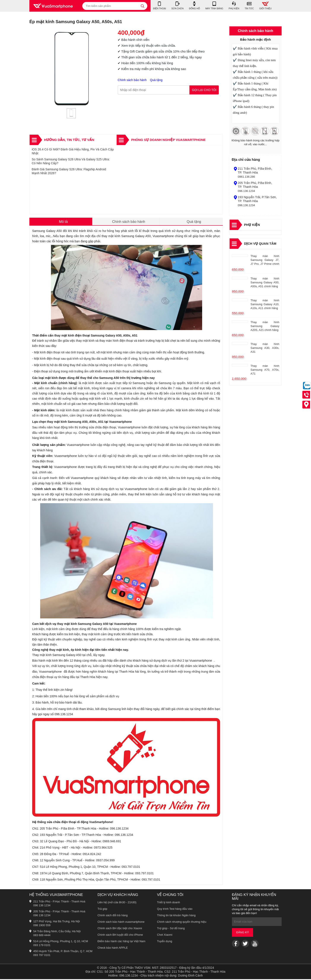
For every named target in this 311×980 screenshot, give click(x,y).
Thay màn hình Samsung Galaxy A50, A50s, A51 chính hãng (265, 282)
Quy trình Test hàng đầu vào (175, 910)
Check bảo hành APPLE (113, 949)
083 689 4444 (42, 936)
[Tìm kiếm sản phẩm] (115, 6)
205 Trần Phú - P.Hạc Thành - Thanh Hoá (59, 912)
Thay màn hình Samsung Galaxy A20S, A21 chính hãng (265, 326)
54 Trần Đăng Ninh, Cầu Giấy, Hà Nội (57, 932)
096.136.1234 (246, 191)
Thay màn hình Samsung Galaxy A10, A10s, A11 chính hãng (265, 304)
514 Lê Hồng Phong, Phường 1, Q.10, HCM (61, 942)
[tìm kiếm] (143, 6)
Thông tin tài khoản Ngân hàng (176, 916)
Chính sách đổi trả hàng (113, 916)
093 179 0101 (42, 946)
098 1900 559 (42, 926)
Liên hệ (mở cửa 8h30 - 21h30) (117, 903)
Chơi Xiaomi (165, 936)
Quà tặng (156, 80)
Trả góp (102, 910)
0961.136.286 (246, 177)
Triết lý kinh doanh (169, 903)
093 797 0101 (42, 956)
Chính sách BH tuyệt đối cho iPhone (120, 936)
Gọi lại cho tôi (204, 90)
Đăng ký (243, 933)
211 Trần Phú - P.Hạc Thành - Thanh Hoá (59, 902)
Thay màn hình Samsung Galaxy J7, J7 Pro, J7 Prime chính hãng (265, 260)
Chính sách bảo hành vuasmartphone (121, 923)
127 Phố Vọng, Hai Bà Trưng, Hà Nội (57, 922)
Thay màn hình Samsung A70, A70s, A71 (265, 370)
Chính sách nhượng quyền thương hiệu (182, 923)
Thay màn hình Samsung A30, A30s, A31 (265, 348)
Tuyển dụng (165, 942)
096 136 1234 (42, 906)
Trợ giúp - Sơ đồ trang (171, 929)
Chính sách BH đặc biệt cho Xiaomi (120, 929)
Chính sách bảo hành (133, 80)
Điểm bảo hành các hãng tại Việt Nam (121, 942)
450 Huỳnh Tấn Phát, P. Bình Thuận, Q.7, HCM (63, 952)
